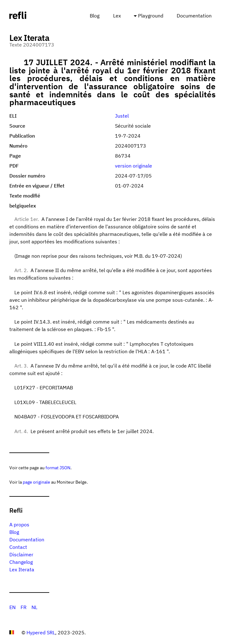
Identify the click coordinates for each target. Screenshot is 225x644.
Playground (151, 16)
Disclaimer (21, 554)
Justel (122, 116)
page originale (36, 482)
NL (34, 607)
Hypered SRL (41, 632)
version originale (134, 166)
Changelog (21, 562)
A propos (19, 524)
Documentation (194, 16)
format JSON (58, 468)
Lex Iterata (22, 569)
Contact (18, 547)
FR (24, 607)
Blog (95, 16)
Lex (117, 16)
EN (12, 607)
